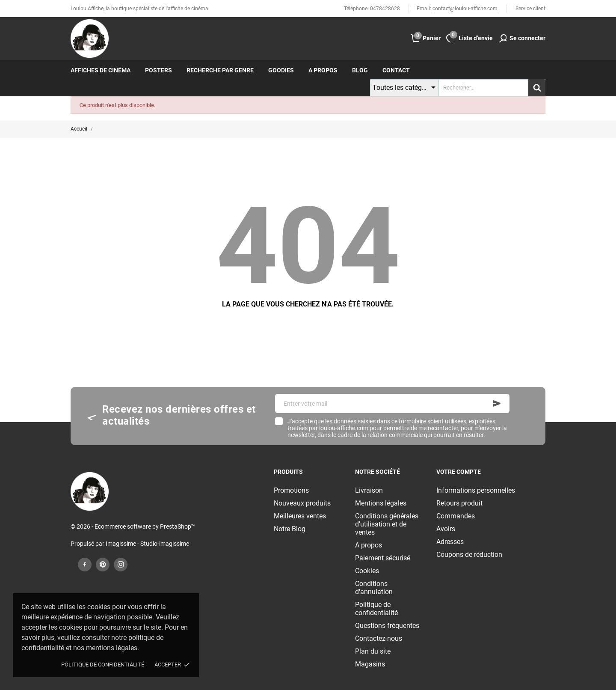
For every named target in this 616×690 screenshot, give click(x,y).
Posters (158, 70)
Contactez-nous (379, 638)
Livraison (369, 490)
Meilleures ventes (300, 516)
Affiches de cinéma (101, 70)
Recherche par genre (220, 70)
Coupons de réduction (469, 555)
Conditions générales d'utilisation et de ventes (387, 524)
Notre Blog (290, 529)
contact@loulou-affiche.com (465, 9)
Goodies (281, 70)
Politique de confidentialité (103, 665)
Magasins (370, 664)
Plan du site (373, 651)
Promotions (291, 490)
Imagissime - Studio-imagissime (147, 544)
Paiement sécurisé (383, 558)
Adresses (450, 542)
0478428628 (385, 9)
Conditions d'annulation (374, 588)
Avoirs (446, 529)
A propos (323, 70)
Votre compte (459, 472)
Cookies (367, 571)
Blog (360, 70)
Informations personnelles (476, 490)
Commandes (456, 516)
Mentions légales (381, 503)
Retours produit (459, 503)
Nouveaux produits (302, 503)
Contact (396, 70)
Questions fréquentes (387, 626)
